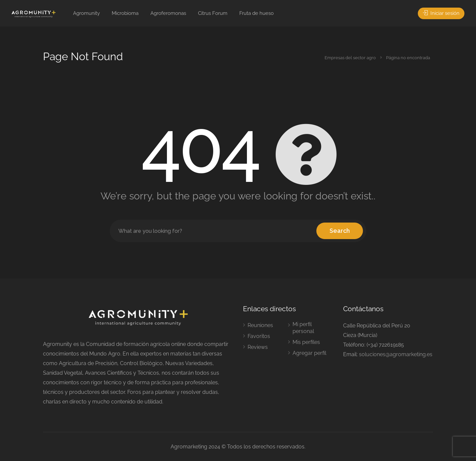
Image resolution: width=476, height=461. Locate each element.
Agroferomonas (168, 13)
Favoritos (259, 336)
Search (340, 231)
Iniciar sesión (441, 13)
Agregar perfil (309, 353)
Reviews (258, 347)
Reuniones (260, 325)
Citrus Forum (213, 13)
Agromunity (86, 13)
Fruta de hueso (257, 13)
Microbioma (125, 13)
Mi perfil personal (303, 328)
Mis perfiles (306, 342)
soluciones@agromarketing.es (396, 354)
